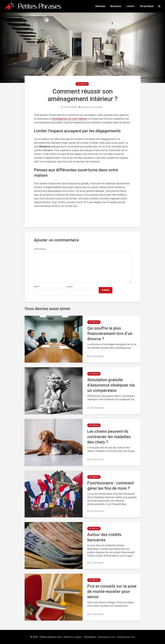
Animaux (100, 6)
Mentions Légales (73, 637)
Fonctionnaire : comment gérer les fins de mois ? (111, 486)
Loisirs (130, 6)
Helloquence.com (126, 637)
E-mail (70, 287)
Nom (37, 287)
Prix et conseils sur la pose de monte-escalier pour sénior (112, 591)
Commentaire (40, 249)
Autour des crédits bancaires (104, 537)
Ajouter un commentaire (92, 107)
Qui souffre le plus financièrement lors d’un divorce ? (110, 333)
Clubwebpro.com (106, 637)
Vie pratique (147, 6)
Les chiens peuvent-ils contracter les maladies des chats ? (109, 437)
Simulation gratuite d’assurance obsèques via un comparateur (111, 385)
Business (116, 6)
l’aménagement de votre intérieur (69, 119)
